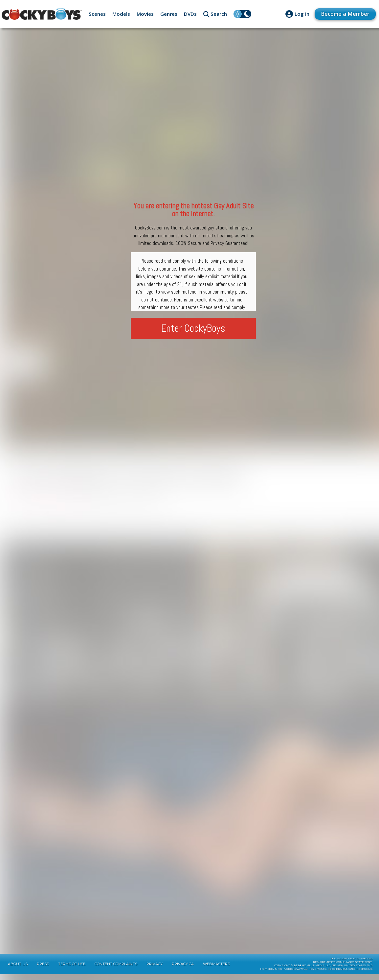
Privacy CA (183, 970)
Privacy (155, 970)
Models (121, 14)
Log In (299, 14)
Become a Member (344, 14)
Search (219, 14)
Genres (169, 14)
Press (43, 970)
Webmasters (216, 970)
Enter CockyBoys (193, 328)
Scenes (97, 14)
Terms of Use (72, 970)
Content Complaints (116, 970)
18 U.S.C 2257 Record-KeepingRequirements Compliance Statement (343, 966)
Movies (145, 14)
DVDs (190, 14)
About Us (18, 970)
